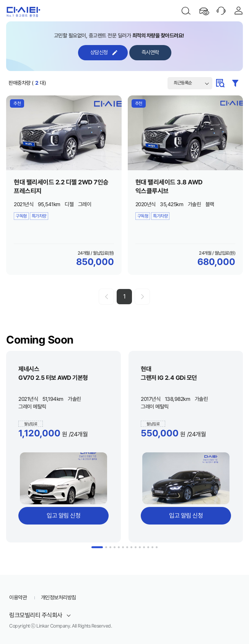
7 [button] (127, 547)
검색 (186, 11)
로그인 (239, 11)
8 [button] (131, 547)
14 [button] (157, 547)
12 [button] (148, 547)
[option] (63, 447)
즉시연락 (150, 52)
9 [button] (136, 547)
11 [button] (144, 547)
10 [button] (140, 547)
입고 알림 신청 (63, 516)
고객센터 (221, 11)
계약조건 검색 (220, 83)
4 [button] (115, 547)
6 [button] (123, 547)
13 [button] (152, 547)
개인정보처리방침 (59, 597)
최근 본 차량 (203, 11)
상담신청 (99, 52)
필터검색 (235, 83)
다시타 (22, 11)
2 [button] (106, 547)
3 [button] (110, 547)
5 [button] (119, 547)
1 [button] (97, 547)
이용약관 (18, 597)
